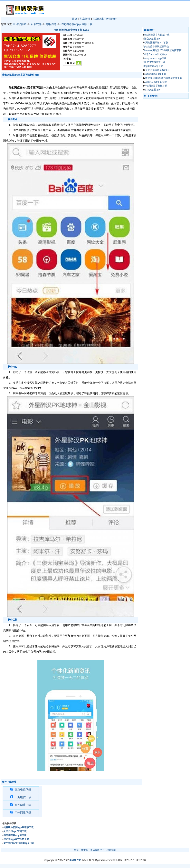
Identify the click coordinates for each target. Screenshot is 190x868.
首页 (74, 19)
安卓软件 (85, 19)
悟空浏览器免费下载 (155, 62)
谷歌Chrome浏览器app (156, 54)
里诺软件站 (20, 24)
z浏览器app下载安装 (156, 82)
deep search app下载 (155, 58)
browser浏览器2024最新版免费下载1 (163, 50)
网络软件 (111, 19)
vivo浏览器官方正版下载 (157, 35)
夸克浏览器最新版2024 (157, 70)
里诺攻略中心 (97, 850)
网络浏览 (51, 24)
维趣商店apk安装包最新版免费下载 (164, 78)
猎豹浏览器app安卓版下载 (76, 24)
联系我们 (111, 850)
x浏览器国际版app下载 (156, 43)
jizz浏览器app (152, 90)
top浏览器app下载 (154, 66)
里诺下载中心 (81, 850)
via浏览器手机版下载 (156, 86)
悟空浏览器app (152, 39)
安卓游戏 (98, 19)
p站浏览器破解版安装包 (157, 46)
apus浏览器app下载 (156, 74)
